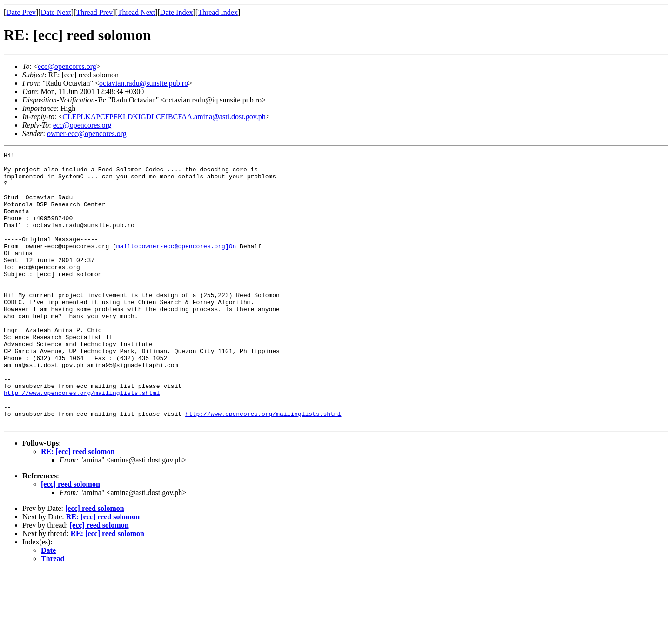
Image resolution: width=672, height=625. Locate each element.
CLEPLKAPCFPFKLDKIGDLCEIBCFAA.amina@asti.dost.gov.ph (164, 117)
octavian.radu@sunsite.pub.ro (144, 83)
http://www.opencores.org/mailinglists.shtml (82, 442)
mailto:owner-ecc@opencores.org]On (176, 265)
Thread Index (218, 12)
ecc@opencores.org (67, 66)
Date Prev (21, 12)
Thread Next (136, 12)
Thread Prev (94, 12)
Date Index (177, 12)
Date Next (56, 12)
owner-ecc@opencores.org (87, 133)
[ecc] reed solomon (71, 539)
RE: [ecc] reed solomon (78, 506)
